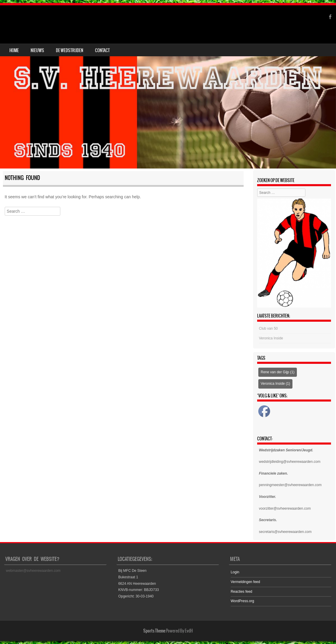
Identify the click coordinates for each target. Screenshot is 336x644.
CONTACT (102, 50)
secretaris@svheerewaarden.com (285, 532)
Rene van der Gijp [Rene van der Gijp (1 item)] (278, 372)
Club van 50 (268, 328)
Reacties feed (241, 592)
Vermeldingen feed (245, 582)
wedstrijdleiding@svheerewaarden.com (290, 462)
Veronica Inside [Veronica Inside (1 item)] (275, 384)
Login (235, 572)
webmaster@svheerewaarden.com (33, 571)
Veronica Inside (271, 338)
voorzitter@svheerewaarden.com (285, 508)
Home (14, 50)
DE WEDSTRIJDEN (70, 50)
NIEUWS (37, 50)
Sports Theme (154, 631)
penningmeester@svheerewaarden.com (290, 485)
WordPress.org (242, 601)
